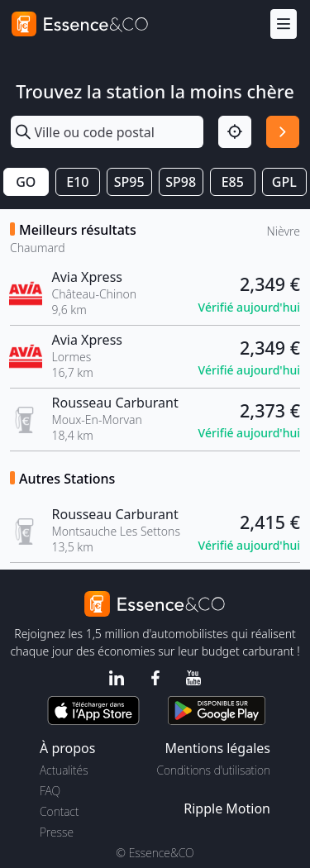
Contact (59, 811)
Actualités (64, 770)
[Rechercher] (283, 132)
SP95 (129, 182)
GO (26, 182)
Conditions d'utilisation (213, 770)
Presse (57, 832)
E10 (77, 182)
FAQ (50, 791)
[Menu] (284, 24)
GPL (284, 182)
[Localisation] (235, 132)
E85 (233, 182)
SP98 (181, 182)
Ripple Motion (227, 808)
